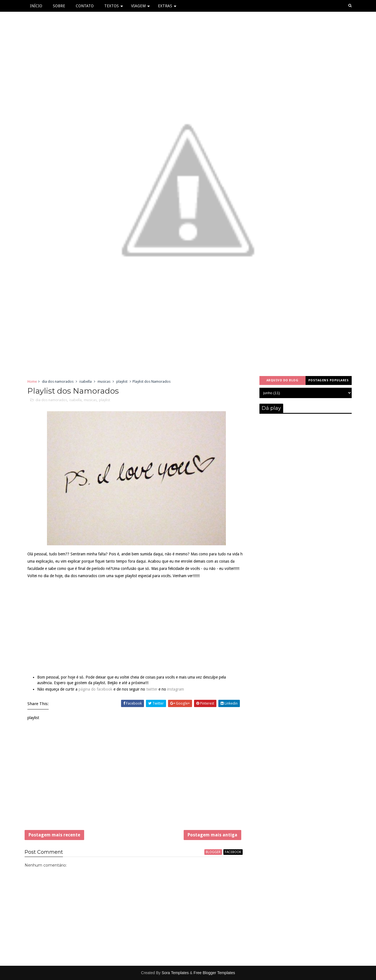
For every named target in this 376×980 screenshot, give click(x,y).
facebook (233, 852)
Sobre (59, 6)
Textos (112, 6)
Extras (165, 6)
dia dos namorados (58, 381)
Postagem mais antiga (212, 835)
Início (36, 6)
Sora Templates (175, 973)
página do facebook (95, 689)
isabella (86, 381)
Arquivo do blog (282, 380)
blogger (213, 852)
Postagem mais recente (54, 835)
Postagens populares (329, 380)
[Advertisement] (134, 779)
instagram (176, 689)
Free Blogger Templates (214, 973)
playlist (122, 381)
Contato (85, 6)
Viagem (138, 6)
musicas (104, 381)
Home (32, 381)
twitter (152, 689)
